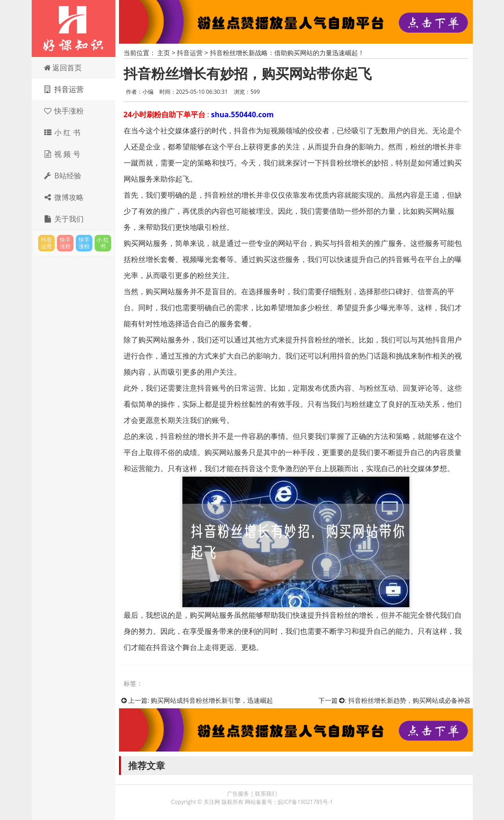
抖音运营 (64, 89)
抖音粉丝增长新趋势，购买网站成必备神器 (409, 700)
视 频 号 (62, 154)
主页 (164, 53)
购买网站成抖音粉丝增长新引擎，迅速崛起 (212, 700)
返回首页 (63, 68)
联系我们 (266, 794)
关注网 (74, 28)
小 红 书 (62, 132)
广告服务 (238, 794)
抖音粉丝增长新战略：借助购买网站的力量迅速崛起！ (287, 53)
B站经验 (62, 176)
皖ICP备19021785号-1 (306, 802)
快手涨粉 (64, 111)
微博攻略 (64, 197)
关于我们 (64, 219)
